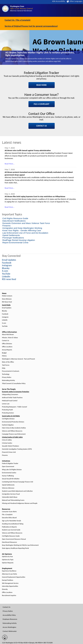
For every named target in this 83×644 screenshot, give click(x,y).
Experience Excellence (9, 571)
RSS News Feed (7, 302)
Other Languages (75, 1)
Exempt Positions (8, 580)
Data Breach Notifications (14, 221)
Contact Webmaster (10, 631)
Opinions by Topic (8, 560)
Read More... (10, 164)
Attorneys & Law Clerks (9, 574)
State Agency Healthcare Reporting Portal (15, 548)
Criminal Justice (7, 443)
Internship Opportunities (10, 586)
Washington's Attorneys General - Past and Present (18, 359)
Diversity (5, 589)
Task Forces (6, 365)
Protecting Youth (7, 410)
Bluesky (4, 311)
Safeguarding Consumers (10, 395)
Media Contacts (7, 296)
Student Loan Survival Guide (11, 530)
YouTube (5, 326)
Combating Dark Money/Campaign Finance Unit (18, 482)
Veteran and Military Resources (12, 431)
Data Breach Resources (9, 542)
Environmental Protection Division (13, 422)
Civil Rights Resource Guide (15, 218)
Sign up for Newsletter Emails (11, 521)
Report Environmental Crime (15, 243)
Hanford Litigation (8, 425)
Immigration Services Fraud (11, 494)
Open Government (8, 467)
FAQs (4, 368)
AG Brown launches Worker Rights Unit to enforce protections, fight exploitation (40, 54)
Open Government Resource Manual (14, 539)
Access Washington (9, 627)
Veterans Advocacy (8, 488)
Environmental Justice (9, 473)
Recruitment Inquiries (9, 595)
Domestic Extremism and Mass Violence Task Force (26, 223)
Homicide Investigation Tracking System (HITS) (17, 449)
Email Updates (7, 308)
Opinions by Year (7, 557)
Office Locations (7, 347)
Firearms (6, 226)
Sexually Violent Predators (10, 446)
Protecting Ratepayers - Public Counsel (15, 407)
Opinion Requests (8, 563)
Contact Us (6, 341)
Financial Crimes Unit (9, 452)
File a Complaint (7, 515)
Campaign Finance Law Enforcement (14, 434)
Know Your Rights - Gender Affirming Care (22, 230)
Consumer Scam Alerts (9, 512)
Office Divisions (7, 344)
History (4, 356)
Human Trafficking (8, 476)
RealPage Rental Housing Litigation (19, 240)
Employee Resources (10, 619)
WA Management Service (10, 583)
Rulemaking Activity (8, 380)
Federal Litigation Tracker (10, 463)
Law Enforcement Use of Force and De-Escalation (25, 233)
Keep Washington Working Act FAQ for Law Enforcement (20, 545)
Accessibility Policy (9, 615)
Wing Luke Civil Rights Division (12, 470)
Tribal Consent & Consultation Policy (14, 384)
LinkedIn (5, 320)
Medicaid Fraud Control (10, 401)
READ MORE (41, 85)
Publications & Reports (9, 527)
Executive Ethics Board (9, 518)
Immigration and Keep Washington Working (22, 228)
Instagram (5, 317)
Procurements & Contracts (11, 371)
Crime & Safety (7, 440)
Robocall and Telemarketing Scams (13, 500)
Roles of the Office (8, 362)
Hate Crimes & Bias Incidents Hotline (14, 428)
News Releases (7, 299)
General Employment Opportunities (14, 577)
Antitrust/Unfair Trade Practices (12, 398)
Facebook (5, 314)
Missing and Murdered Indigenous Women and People (20, 503)
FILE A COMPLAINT (41, 104)
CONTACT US (41, 126)
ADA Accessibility (59, 1)
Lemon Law (6, 404)
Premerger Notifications (13, 238)
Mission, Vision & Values (10, 338)
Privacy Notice (7, 377)
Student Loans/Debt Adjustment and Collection (17, 491)
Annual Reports (7, 350)
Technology (6, 374)
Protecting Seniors (8, 413)
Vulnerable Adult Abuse (10, 497)
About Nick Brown (8, 335)
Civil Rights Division (8, 419)
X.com (4, 323)
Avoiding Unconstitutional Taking (13, 524)
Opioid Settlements (11, 235)
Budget (4, 353)
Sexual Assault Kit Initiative (11, 479)
